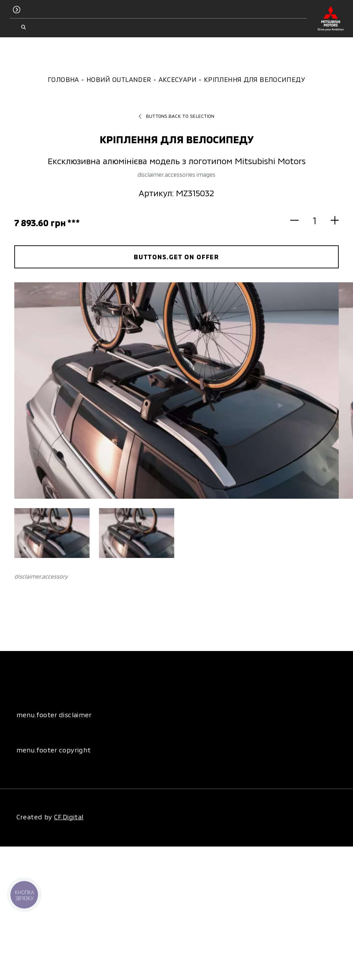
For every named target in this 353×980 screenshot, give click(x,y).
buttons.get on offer (176, 257)
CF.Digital (69, 817)
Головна (63, 79)
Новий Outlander (119, 79)
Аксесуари (178, 79)
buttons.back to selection (177, 116)
